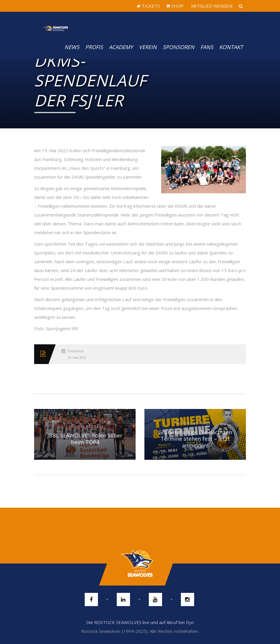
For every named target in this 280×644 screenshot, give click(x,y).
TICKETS (148, 6)
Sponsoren (179, 47)
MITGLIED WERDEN (211, 6)
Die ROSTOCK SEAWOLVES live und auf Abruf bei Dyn (140, 622)
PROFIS (94, 47)
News (72, 47)
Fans (207, 47)
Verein (148, 47)
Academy (121, 47)
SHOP (175, 6)
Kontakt (231, 47)
